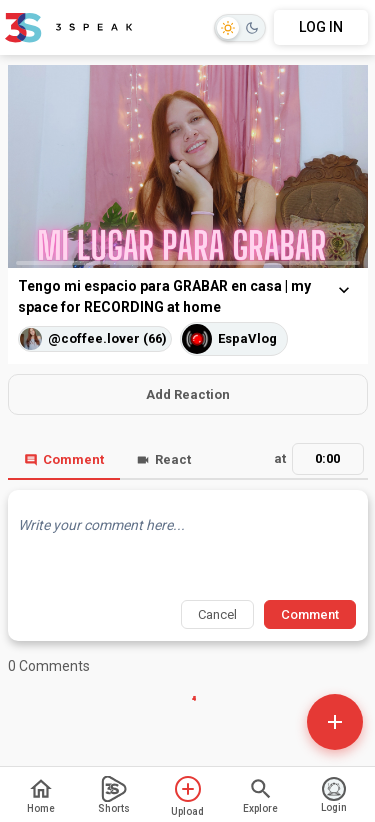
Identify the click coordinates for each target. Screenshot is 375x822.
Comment (64, 459)
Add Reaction (188, 394)
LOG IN (321, 27)
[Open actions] (335, 722)
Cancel (217, 614)
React (163, 459)
